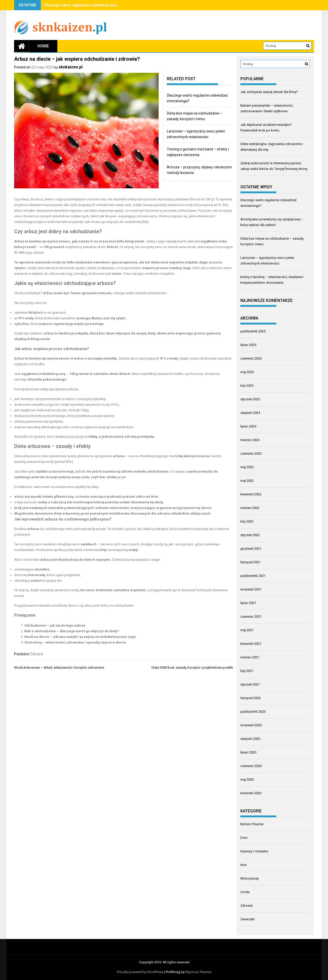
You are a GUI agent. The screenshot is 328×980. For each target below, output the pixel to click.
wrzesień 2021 (251, 589)
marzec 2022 (250, 508)
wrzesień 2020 (251, 725)
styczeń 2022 (250, 535)
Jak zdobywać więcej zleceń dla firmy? (269, 92)
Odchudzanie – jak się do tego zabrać (55, 625)
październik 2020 (253, 712)
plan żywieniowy (54, 456)
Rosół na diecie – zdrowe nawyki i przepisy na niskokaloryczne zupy (80, 637)
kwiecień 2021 (251, 644)
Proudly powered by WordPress (140, 972)
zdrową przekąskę (139, 437)
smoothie (42, 569)
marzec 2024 (250, 440)
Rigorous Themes (198, 972)
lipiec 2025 (248, 345)
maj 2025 (247, 372)
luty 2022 (247, 521)
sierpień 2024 (250, 413)
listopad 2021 (250, 562)
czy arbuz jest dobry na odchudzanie (106, 605)
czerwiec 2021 (251, 616)
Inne (243, 865)
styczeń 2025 (250, 399)
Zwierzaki (248, 919)
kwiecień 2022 (251, 494)
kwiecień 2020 (251, 793)
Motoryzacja (250, 878)
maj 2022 (247, 481)
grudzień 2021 (251, 549)
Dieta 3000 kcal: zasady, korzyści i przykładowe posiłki (192, 667)
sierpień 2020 (250, 739)
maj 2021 (247, 630)
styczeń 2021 (250, 684)
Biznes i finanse (252, 824)
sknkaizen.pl (70, 67)
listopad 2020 (250, 698)
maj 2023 (247, 467)
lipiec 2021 (248, 603)
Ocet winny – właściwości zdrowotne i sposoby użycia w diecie (75, 642)
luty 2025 (247, 386)
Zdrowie (37, 654)
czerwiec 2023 (251, 453)
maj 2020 (247, 779)
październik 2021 (253, 576)
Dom (244, 838)
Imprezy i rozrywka (254, 851)
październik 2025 (253, 331)
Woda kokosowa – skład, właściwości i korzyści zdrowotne (59, 667)
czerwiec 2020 (251, 766)
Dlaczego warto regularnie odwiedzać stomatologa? (89, 5)
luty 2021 (247, 671)
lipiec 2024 (248, 426)
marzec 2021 (250, 657)
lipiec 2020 (248, 752)
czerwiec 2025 (251, 358)
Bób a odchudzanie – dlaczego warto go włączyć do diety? (72, 631)
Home (43, 46)
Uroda (245, 892)
